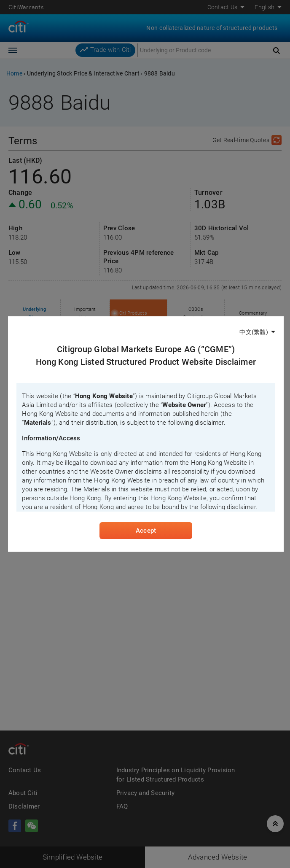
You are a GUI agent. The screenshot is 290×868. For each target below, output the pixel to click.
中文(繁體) (254, 332)
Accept (146, 531)
